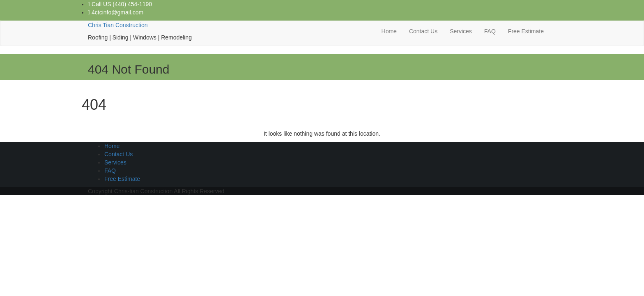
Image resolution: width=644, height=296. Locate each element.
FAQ (490, 31)
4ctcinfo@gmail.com (116, 12)
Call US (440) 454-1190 (120, 4)
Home (389, 31)
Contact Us (423, 31)
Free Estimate (526, 31)
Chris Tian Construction (118, 25)
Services (461, 31)
